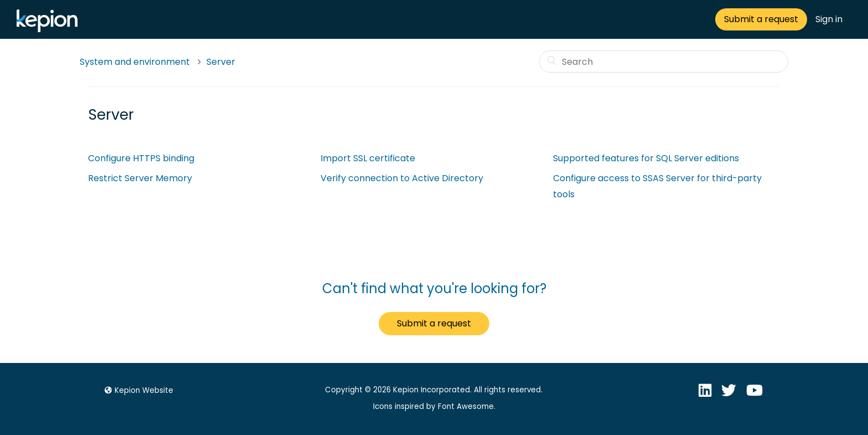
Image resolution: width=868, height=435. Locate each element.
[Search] (664, 62)
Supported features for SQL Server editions (646, 158)
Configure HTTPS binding (141, 158)
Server (221, 62)
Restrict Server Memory (140, 178)
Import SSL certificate (368, 158)
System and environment (135, 62)
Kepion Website (138, 390)
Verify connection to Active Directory (402, 178)
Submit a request (761, 19)
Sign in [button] (829, 19)
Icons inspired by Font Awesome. (434, 406)
